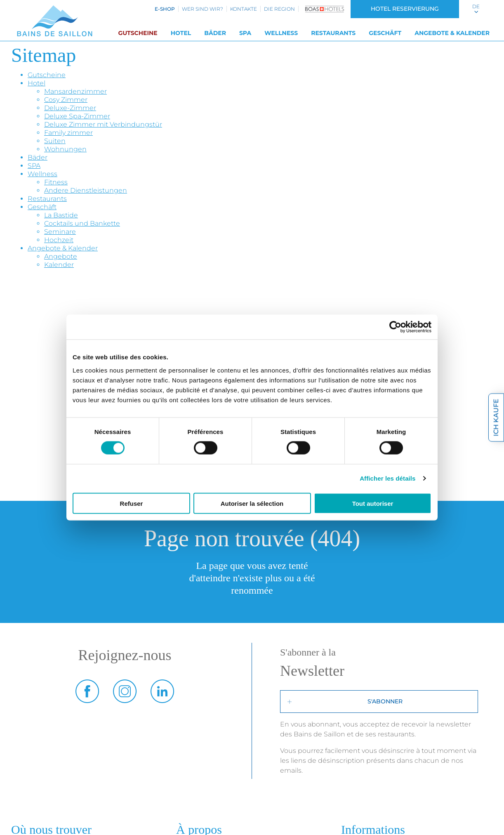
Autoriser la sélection (252, 503)
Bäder (215, 33)
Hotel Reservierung (405, 9)
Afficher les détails (387, 478)
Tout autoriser (373, 503)
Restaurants (333, 33)
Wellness (281, 33)
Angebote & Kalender (452, 33)
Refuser (132, 503)
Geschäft (385, 33)
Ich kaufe (496, 418)
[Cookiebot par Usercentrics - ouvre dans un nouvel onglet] (395, 327)
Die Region (279, 9)
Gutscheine (138, 33)
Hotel (181, 33)
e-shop (165, 9)
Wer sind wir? (203, 9)
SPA (245, 33)
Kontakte (244, 9)
